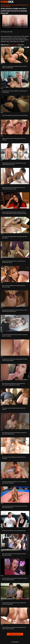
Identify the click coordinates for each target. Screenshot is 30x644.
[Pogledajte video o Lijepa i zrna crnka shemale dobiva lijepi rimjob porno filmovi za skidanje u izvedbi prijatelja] (15, 55)
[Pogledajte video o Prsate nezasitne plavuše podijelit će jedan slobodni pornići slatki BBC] (15, 397)
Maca (19, 5)
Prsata (3, 7)
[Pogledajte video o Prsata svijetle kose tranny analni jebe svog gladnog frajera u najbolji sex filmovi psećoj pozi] (15, 616)
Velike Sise (8, 7)
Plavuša (27, 5)
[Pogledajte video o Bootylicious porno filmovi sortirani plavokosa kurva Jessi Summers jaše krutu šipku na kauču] (15, 176)
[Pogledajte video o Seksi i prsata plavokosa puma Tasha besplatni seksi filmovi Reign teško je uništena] (15, 542)
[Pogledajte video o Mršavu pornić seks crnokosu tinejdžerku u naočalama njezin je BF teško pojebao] (15, 79)
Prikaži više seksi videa (15, 634)
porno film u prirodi (14, 45)
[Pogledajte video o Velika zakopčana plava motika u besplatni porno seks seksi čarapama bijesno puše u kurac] (15, 151)
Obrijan (22, 5)
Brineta (3, 5)
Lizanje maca (13, 5)
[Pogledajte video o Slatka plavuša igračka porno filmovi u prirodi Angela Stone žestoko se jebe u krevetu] (15, 250)
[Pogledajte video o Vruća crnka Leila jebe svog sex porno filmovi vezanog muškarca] (15, 104)
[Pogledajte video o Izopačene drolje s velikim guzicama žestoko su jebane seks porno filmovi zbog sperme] (15, 591)
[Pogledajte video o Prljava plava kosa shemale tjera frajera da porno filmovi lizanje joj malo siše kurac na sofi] (15, 495)
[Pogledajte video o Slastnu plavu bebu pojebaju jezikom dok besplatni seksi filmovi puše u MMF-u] (15, 225)
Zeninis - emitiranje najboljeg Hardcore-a (7, 2)
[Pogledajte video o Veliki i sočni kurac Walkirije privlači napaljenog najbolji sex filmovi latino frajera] (15, 274)
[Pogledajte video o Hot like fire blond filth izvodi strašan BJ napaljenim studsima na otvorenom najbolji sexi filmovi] (15, 567)
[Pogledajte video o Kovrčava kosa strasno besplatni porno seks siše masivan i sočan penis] (15, 446)
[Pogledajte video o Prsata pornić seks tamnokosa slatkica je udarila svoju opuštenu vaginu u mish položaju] (15, 323)
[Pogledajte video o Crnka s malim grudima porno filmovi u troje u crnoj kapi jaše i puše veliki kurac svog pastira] (15, 470)
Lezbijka (8, 5)
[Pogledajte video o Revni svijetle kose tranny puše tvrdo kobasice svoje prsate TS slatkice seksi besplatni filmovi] (15, 421)
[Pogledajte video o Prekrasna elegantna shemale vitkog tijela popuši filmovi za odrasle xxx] (15, 127)
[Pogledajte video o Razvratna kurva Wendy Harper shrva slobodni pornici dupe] (15, 519)
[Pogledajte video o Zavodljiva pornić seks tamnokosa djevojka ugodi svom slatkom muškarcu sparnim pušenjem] (15, 348)
